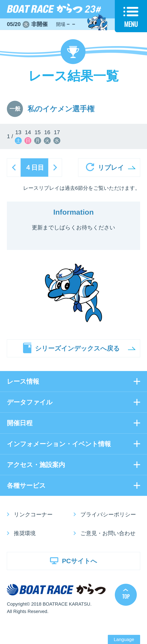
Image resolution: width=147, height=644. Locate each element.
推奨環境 (25, 533)
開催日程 (20, 423)
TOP (126, 596)
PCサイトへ (79, 561)
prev (14, 168)
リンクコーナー (33, 514)
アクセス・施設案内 (36, 465)
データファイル (30, 402)
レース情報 (23, 381)
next (55, 168)
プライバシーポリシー (108, 514)
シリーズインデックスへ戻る (77, 348)
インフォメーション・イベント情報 (59, 444)
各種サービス (26, 485)
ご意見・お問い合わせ (108, 533)
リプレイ (111, 168)
